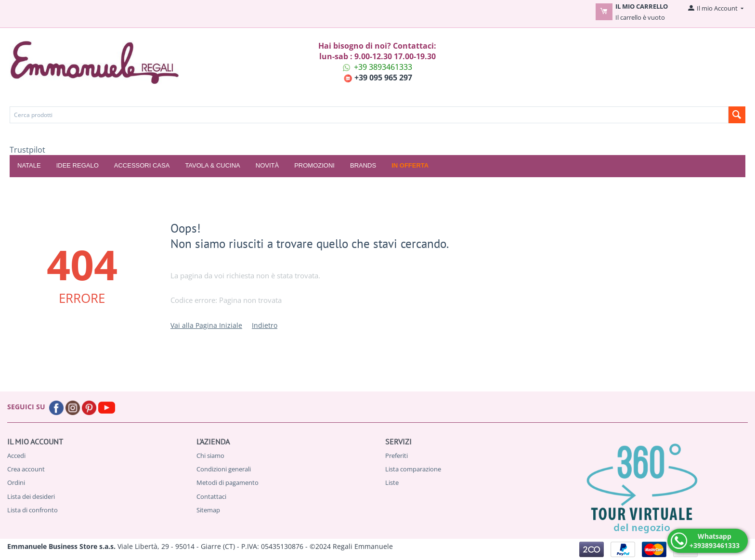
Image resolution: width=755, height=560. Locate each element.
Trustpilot (27, 150)
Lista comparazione (413, 469)
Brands (363, 165)
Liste (392, 482)
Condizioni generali (224, 469)
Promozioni (314, 165)
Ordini (16, 482)
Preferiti (397, 456)
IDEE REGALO (78, 165)
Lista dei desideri (31, 496)
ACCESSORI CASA (142, 165)
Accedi (16, 456)
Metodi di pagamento (228, 482)
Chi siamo (210, 456)
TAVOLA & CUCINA (212, 165)
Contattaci (211, 496)
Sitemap (208, 510)
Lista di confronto (33, 510)
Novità (267, 165)
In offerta (410, 165)
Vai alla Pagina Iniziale (206, 325)
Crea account (26, 469)
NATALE (29, 165)
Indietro (265, 325)
